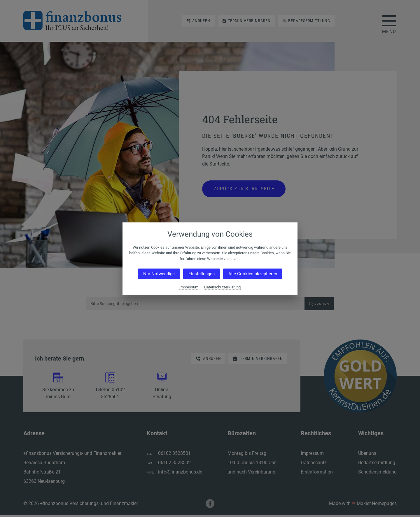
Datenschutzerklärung (222, 287)
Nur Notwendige (159, 274)
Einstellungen (202, 274)
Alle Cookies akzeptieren (253, 274)
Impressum (189, 287)
